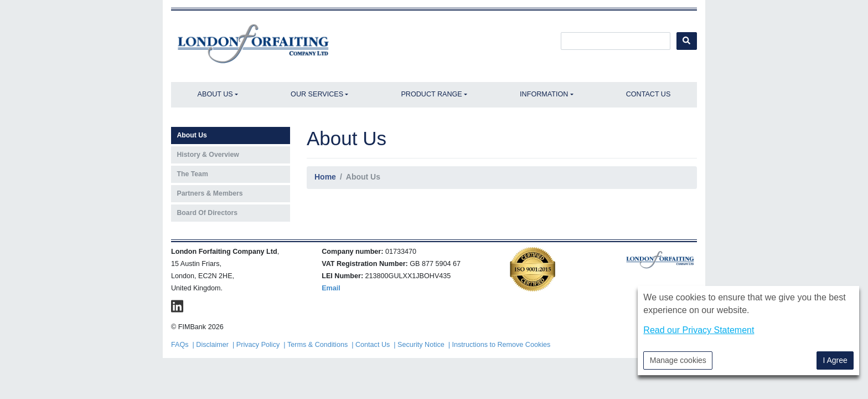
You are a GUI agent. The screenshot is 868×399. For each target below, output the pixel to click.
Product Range (431, 94)
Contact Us (649, 94)
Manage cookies (678, 360)
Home (325, 177)
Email (331, 288)
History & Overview (208, 155)
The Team (193, 174)
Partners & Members (210, 193)
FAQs (180, 345)
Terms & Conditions (317, 345)
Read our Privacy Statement (699, 330)
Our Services (317, 94)
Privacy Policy (258, 345)
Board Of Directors (208, 213)
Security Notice (421, 345)
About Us (215, 94)
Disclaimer (212, 345)
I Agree (835, 360)
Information (544, 94)
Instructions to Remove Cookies (502, 345)
